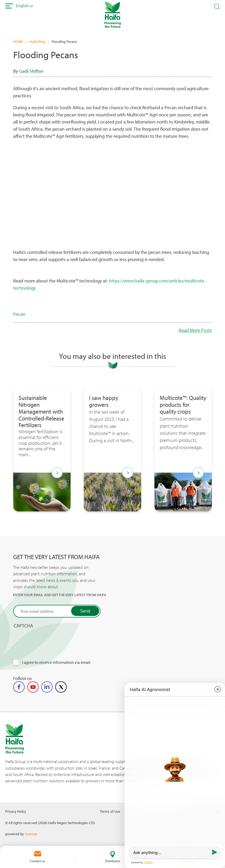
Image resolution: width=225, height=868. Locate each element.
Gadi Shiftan (31, 71)
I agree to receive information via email (56, 662)
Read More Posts (195, 330)
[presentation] (53, 639)
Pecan (19, 314)
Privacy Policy (16, 811)
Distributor (113, 861)
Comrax (31, 834)
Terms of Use (110, 811)
